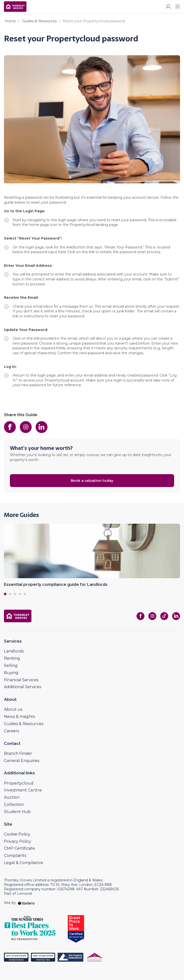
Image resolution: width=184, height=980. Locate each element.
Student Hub (17, 812)
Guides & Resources (39, 21)
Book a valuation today (92, 481)
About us (13, 709)
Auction (12, 797)
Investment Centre (23, 790)
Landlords (14, 651)
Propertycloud (19, 783)
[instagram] (26, 427)
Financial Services (21, 680)
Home (10, 21)
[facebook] (10, 427)
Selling (11, 666)
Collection (14, 804)
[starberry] (26, 903)
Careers (11, 731)
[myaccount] (168, 6)
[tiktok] (164, 616)
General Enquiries (22, 761)
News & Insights (19, 717)
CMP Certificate (19, 848)
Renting (12, 658)
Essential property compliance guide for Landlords (56, 585)
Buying (11, 673)
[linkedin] (42, 427)
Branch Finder (18, 753)
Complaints (15, 856)
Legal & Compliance (23, 863)
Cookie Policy (17, 834)
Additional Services (23, 687)
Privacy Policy (18, 841)
